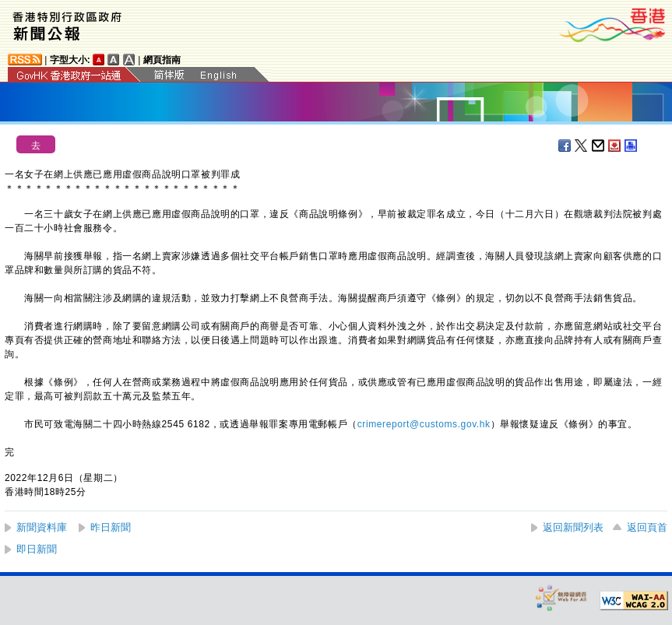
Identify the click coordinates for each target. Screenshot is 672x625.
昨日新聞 (111, 527)
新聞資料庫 (42, 527)
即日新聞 (37, 549)
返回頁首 (647, 527)
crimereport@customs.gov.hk (424, 424)
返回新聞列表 (573, 527)
